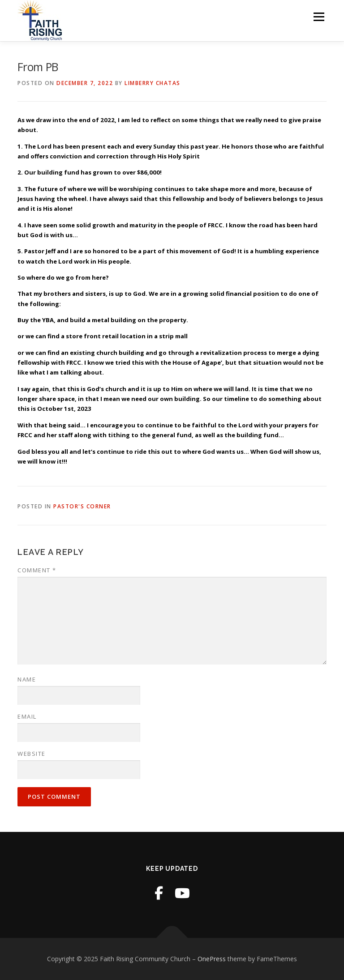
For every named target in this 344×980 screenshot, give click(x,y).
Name (27, 679)
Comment (37, 570)
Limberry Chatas (153, 83)
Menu (319, 17)
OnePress (212, 959)
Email (27, 716)
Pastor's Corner (82, 506)
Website (32, 754)
